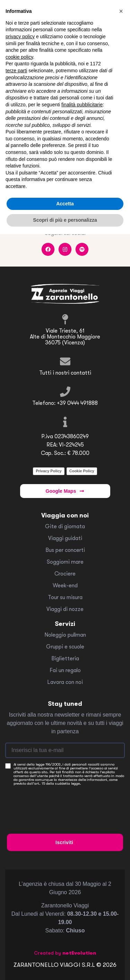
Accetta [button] (65, 204)
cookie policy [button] (19, 57)
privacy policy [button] (20, 36)
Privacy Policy (49, 471)
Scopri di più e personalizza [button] (65, 220)
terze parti (16, 71)
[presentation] (60, 803)
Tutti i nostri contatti (65, 373)
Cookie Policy (82, 471)
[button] (121, 11)
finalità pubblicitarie (82, 105)
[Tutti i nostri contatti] (65, 361)
